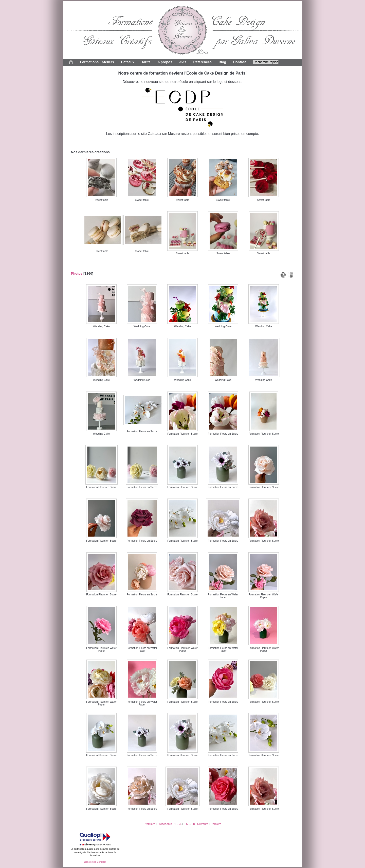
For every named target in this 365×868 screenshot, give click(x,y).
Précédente (165, 824)
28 (193, 824)
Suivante (203, 824)
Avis (183, 62)
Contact (240, 62)
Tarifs (146, 62)
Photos (77, 273)
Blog (222, 62)
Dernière (216, 824)
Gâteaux (128, 62)
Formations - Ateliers (97, 62)
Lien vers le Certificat (95, 862)
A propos (165, 62)
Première (149, 824)
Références (202, 62)
